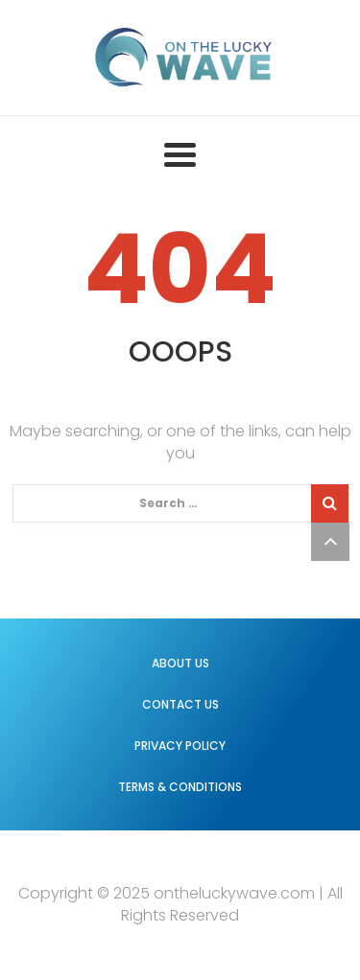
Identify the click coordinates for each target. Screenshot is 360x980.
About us (180, 663)
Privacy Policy (180, 746)
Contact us (180, 704)
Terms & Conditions (180, 787)
